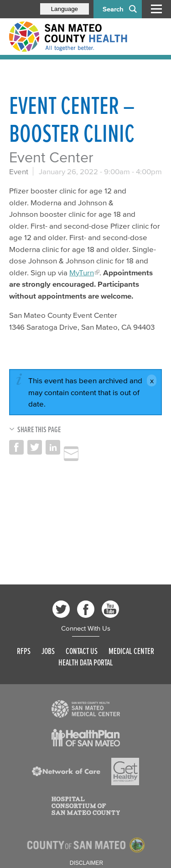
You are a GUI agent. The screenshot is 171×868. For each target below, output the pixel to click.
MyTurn (82, 272)
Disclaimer (86, 863)
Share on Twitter (35, 447)
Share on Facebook (16, 447)
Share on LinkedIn (53, 447)
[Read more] (86, 709)
